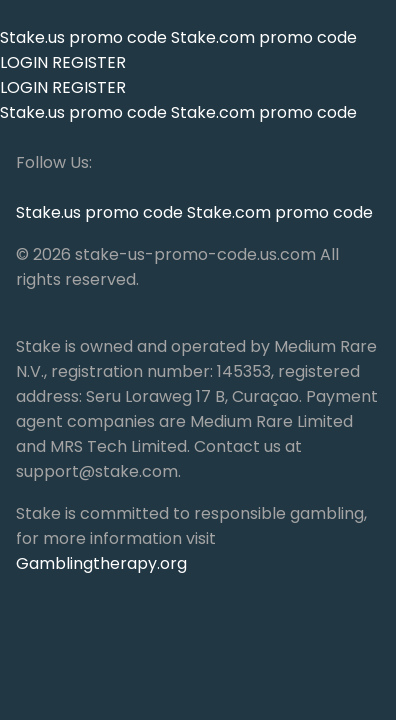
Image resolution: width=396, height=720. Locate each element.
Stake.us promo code (85, 37)
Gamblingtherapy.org (101, 563)
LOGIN (24, 62)
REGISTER (89, 62)
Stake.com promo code (264, 37)
